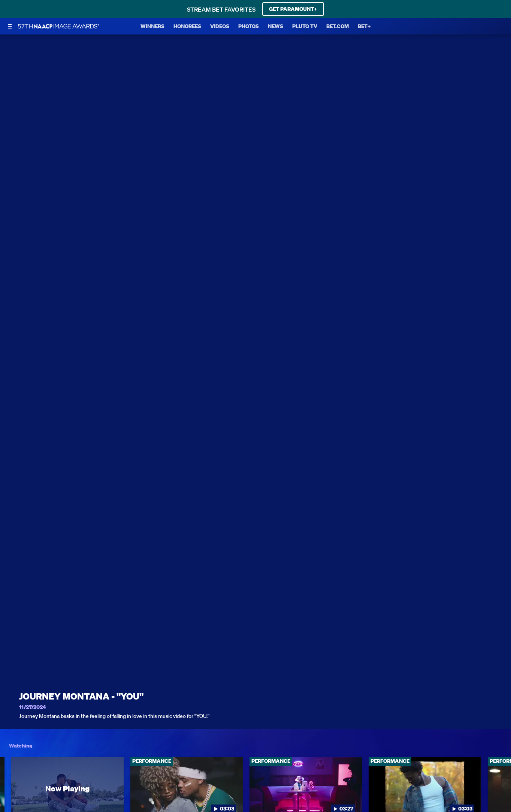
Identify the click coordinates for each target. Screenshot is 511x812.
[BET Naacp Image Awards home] (58, 26)
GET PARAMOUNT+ (293, 9)
